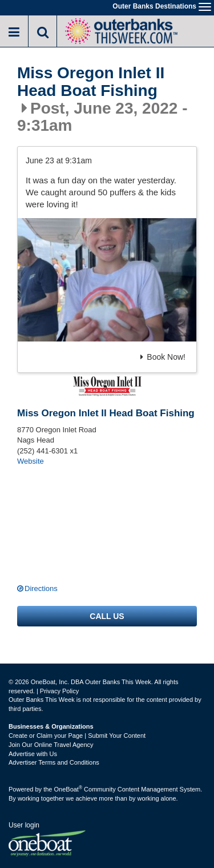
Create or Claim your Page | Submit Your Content (77, 736)
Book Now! (163, 357)
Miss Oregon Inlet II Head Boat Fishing (91, 82)
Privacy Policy (59, 691)
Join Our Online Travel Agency (51, 745)
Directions (41, 588)
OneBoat (68, 789)
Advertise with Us (33, 754)
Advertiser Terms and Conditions (54, 762)
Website (31, 461)
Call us (107, 616)
